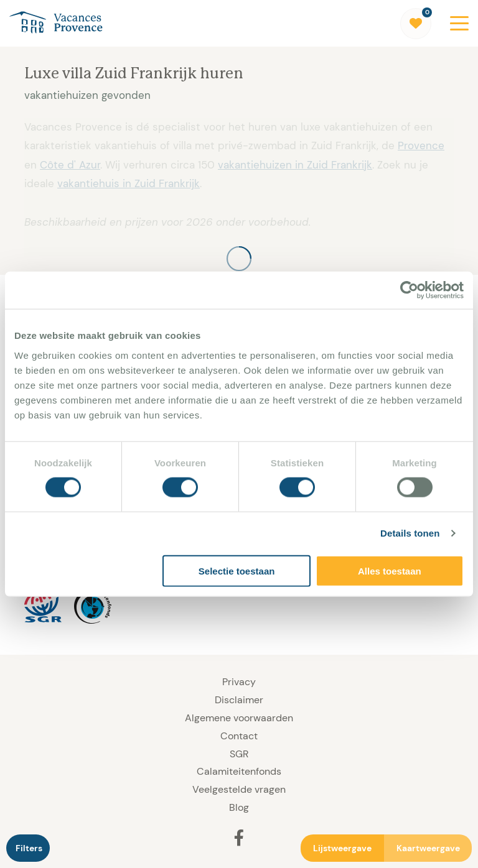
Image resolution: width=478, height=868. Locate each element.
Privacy (239, 682)
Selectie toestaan (237, 570)
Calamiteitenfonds (239, 771)
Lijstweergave (342, 848)
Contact (239, 736)
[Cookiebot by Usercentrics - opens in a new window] (409, 290)
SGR (239, 754)
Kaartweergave (428, 848)
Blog (239, 807)
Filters (29, 848)
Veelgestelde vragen (239, 789)
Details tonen (410, 533)
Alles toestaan (390, 570)
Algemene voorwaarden (239, 718)
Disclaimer (239, 700)
